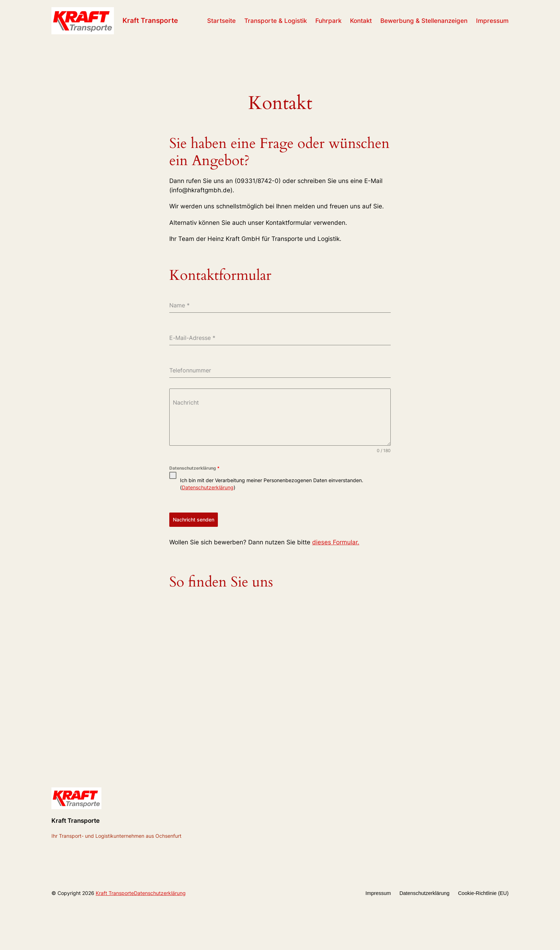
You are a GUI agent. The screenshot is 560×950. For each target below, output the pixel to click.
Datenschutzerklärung (194, 468)
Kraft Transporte (150, 20)
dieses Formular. (336, 542)
